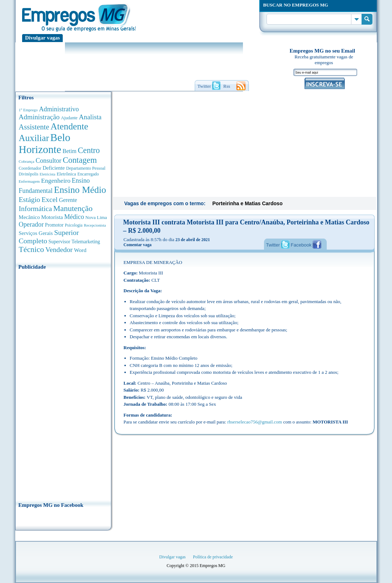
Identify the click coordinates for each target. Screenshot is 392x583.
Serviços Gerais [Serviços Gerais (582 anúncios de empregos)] (36, 233)
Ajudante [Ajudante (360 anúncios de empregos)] (69, 118)
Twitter (273, 245)
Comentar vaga (138, 245)
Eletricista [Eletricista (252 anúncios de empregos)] (47, 174)
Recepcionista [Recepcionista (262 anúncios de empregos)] (95, 225)
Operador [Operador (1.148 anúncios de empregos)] (31, 224)
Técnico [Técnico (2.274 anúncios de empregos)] (32, 249)
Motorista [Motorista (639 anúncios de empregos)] (52, 217)
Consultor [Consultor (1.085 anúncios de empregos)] (48, 161)
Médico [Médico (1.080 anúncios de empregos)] (74, 217)
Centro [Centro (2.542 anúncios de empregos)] (89, 150)
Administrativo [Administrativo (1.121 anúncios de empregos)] (59, 109)
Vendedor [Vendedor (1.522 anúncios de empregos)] (59, 249)
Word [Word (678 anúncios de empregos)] (80, 250)
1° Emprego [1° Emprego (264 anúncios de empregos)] (28, 110)
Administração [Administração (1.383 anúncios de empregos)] (39, 117)
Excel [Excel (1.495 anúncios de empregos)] (49, 200)
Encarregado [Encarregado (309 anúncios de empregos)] (88, 174)
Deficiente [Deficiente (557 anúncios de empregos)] (53, 168)
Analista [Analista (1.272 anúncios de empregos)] (90, 117)
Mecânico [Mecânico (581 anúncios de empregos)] (29, 217)
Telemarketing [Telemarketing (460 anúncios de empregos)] (86, 242)
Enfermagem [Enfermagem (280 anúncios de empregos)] (29, 181)
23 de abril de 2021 (193, 240)
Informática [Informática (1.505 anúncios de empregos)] (36, 208)
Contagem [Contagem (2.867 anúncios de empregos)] (80, 160)
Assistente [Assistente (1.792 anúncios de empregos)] (34, 127)
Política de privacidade (213, 557)
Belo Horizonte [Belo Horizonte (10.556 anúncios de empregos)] (45, 143)
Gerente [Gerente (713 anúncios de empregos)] (68, 200)
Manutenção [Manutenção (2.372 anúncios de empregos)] (73, 208)
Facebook (301, 245)
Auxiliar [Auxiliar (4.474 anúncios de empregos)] (34, 138)
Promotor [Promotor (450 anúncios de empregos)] (54, 225)
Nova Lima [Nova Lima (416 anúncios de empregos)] (96, 217)
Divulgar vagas (42, 38)
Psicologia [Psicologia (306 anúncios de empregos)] (74, 225)
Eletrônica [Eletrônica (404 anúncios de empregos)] (66, 174)
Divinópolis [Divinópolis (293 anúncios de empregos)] (29, 174)
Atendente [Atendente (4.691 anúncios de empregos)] (69, 126)
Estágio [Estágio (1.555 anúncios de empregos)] (30, 199)
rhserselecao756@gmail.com (255, 422)
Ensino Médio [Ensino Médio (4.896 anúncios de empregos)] (80, 190)
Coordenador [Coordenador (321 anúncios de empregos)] (30, 168)
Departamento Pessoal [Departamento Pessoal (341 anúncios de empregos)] (86, 168)
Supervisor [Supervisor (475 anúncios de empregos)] (59, 242)
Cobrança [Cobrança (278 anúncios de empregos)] (27, 161)
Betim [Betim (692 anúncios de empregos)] (69, 151)
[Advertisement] (63, 384)
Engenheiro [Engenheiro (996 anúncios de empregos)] (56, 181)
